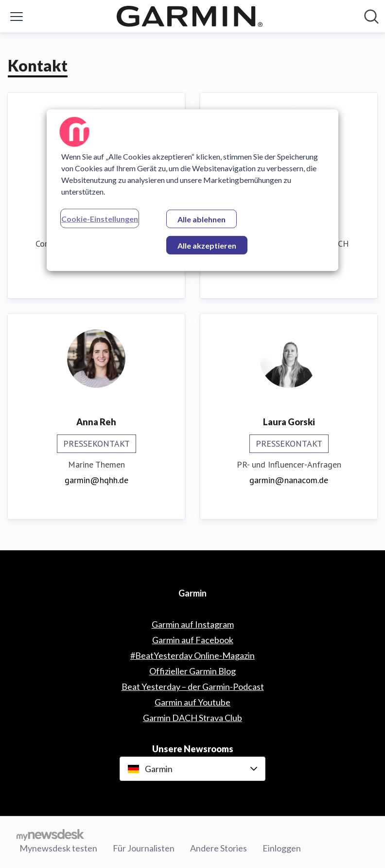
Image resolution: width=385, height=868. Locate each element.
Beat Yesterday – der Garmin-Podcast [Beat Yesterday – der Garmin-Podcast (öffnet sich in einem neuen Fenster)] (193, 687)
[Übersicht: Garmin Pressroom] (190, 16)
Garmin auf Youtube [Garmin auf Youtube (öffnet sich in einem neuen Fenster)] (192, 702)
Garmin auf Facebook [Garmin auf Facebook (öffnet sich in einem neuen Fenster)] (193, 640)
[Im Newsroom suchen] (371, 17)
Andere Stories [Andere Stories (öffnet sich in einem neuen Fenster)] (219, 848)
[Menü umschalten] (17, 17)
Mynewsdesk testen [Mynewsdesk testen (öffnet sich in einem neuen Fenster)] (58, 848)
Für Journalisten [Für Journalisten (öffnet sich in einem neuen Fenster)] (144, 848)
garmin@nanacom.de (289, 480)
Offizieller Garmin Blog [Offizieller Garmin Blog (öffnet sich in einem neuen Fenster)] (192, 671)
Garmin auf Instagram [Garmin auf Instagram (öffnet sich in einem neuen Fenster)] (193, 624)
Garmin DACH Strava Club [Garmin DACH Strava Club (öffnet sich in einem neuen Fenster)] (192, 718)
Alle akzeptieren (207, 245)
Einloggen (282, 848)
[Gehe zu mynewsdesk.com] (50, 834)
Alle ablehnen (201, 219)
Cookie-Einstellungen (100, 218)
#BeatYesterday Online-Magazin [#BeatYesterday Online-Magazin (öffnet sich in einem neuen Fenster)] (192, 655)
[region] (192, 190)
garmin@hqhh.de (96, 480)
